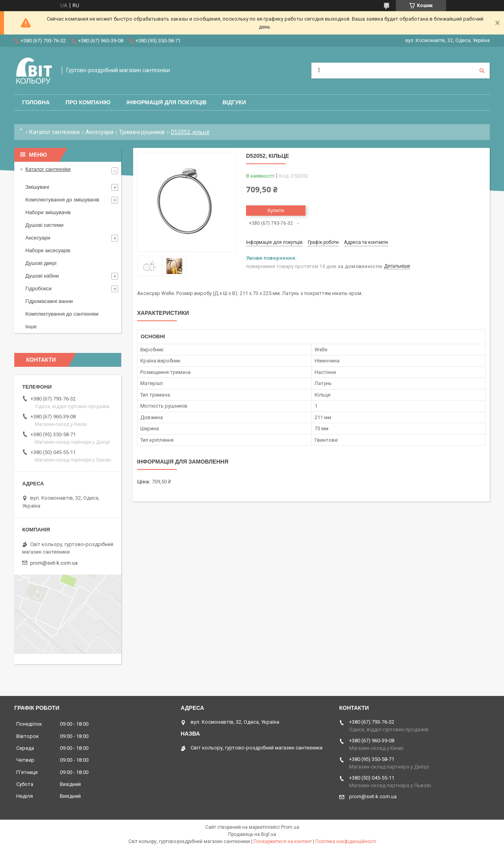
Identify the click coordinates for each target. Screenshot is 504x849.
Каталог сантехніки (54, 132)
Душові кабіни (42, 276)
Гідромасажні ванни (49, 301)
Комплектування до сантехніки (62, 314)
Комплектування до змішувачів (62, 200)
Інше (31, 327)
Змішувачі (37, 187)
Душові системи (44, 225)
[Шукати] (482, 71)
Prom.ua (290, 827)
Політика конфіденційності (346, 841)
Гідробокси (38, 288)
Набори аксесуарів (48, 250)
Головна (36, 102)
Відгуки (234, 102)
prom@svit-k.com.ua (54, 563)
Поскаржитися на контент (283, 841)
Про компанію (88, 102)
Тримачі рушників (142, 132)
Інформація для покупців (166, 102)
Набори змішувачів (48, 212)
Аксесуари (99, 132)
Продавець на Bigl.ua (252, 834)
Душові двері (41, 263)
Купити (276, 210)
